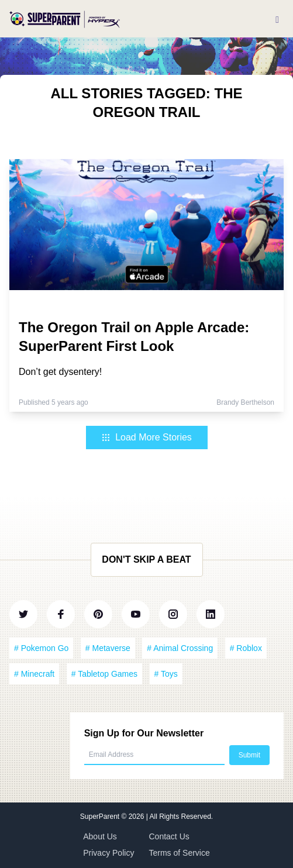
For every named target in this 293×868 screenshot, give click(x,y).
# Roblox (246, 648)
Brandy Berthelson (245, 402)
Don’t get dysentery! (60, 372)
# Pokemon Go (41, 648)
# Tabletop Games (104, 674)
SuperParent (101, 817)
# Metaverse (108, 648)
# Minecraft (34, 674)
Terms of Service (180, 853)
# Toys (166, 674)
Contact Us (169, 836)
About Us (100, 836)
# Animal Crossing (180, 648)
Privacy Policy (108, 853)
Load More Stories (146, 437)
